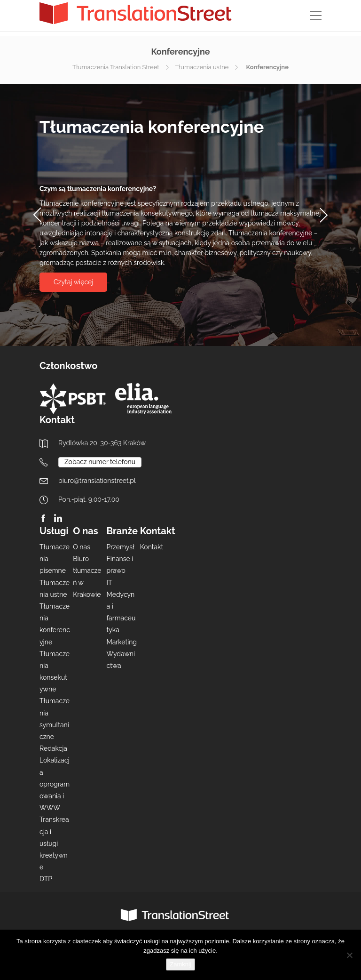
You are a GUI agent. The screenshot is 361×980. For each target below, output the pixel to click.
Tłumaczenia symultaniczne (55, 719)
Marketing (122, 642)
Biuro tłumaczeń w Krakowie (87, 577)
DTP (46, 879)
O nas (82, 547)
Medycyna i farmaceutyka (121, 612)
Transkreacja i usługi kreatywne (54, 843)
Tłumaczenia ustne (202, 67)
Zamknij (180, 964)
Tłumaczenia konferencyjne (55, 624)
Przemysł (121, 547)
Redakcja (53, 748)
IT (110, 583)
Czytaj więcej (73, 282)
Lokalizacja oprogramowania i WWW (55, 784)
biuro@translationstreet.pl (97, 481)
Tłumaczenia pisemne (55, 559)
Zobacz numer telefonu (100, 462)
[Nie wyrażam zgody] (349, 955)
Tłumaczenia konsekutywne (55, 672)
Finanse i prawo (120, 565)
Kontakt (152, 547)
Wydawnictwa (121, 660)
